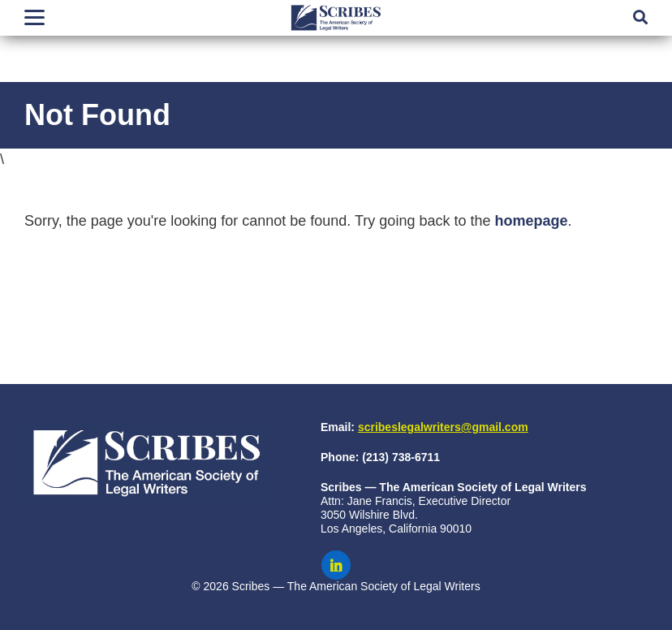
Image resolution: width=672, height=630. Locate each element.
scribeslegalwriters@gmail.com (443, 427)
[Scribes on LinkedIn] (336, 565)
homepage (531, 221)
